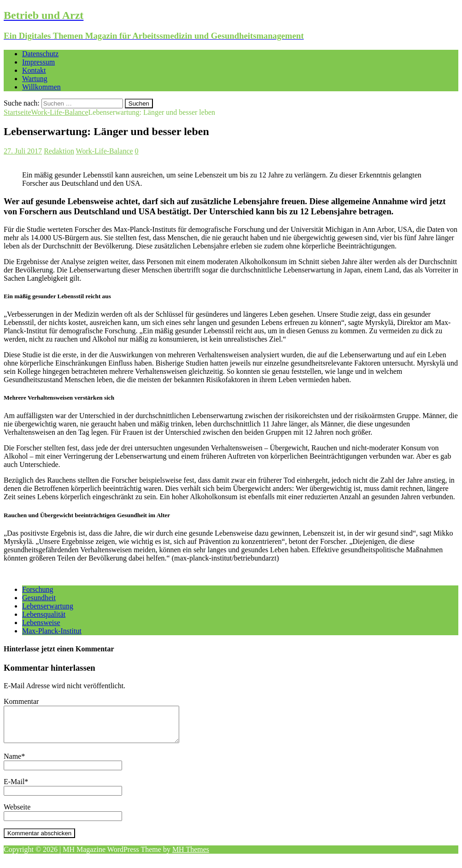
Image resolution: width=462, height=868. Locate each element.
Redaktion (59, 151)
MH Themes (191, 856)
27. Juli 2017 (23, 151)
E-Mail (14, 788)
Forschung (38, 589)
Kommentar (21, 701)
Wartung (35, 79)
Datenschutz (40, 54)
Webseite (17, 814)
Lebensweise (41, 623)
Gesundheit (39, 598)
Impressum (38, 62)
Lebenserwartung (48, 606)
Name (12, 763)
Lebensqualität (44, 614)
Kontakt (34, 70)
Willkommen (41, 87)
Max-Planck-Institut (52, 631)
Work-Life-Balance (105, 151)
